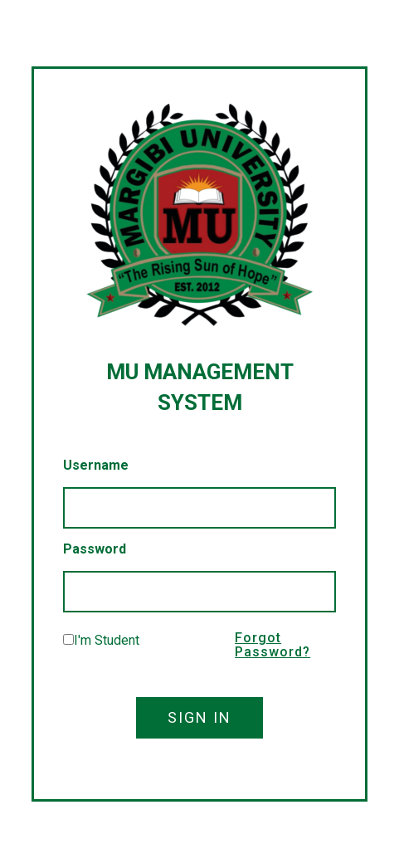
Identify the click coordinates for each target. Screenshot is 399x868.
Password (95, 549)
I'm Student (107, 640)
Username (96, 465)
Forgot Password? (272, 645)
